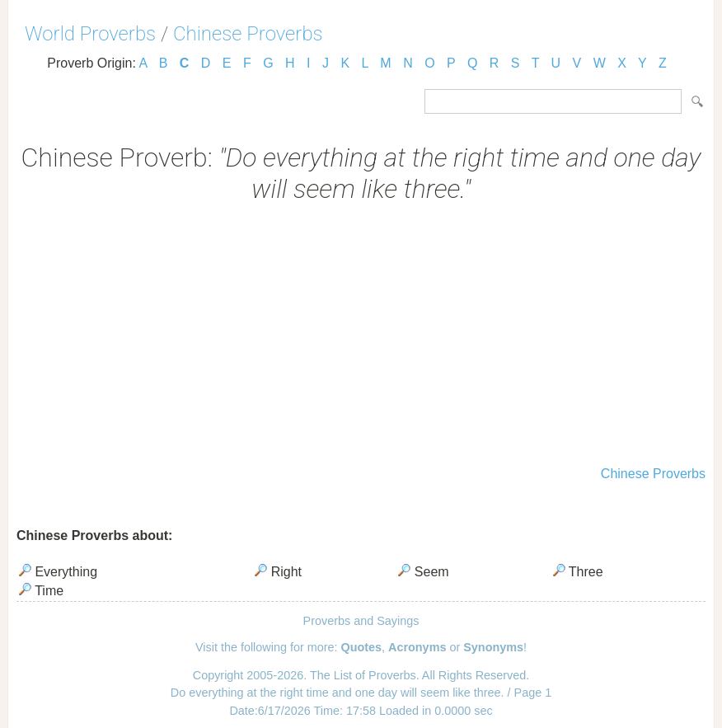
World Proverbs (90, 34)
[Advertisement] (361, 336)
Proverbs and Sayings (361, 621)
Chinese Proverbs (248, 34)
